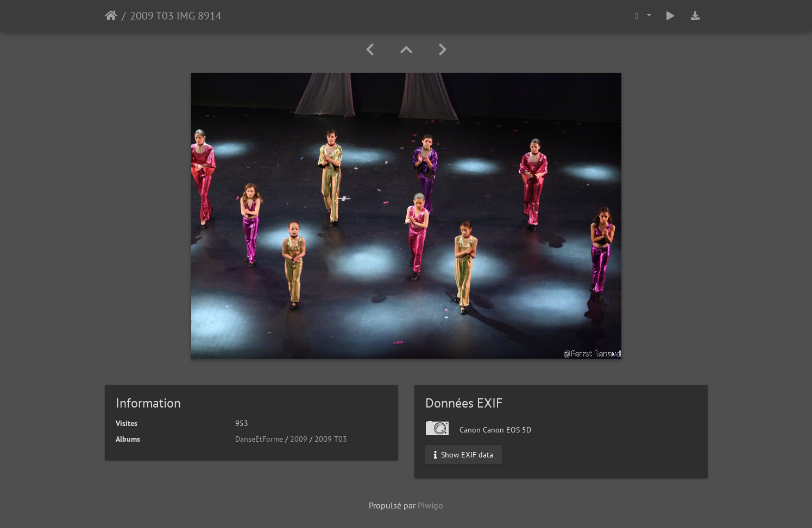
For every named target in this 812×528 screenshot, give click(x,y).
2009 (299, 439)
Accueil (111, 16)
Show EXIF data (464, 455)
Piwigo (430, 505)
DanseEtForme (259, 439)
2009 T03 (331, 439)
